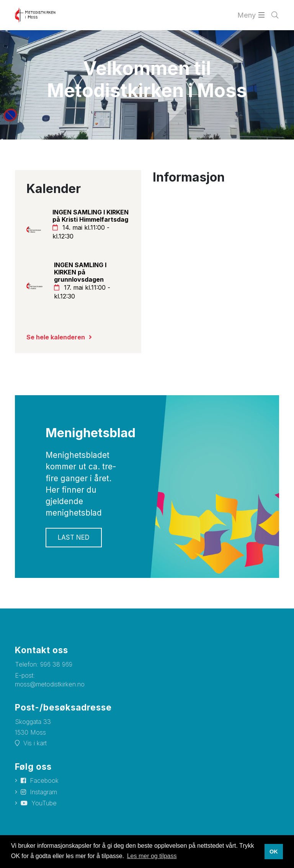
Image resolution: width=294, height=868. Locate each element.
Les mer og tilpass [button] (152, 856)
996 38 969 (56, 664)
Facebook (44, 780)
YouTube (44, 803)
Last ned (74, 537)
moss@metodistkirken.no (50, 684)
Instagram (43, 792)
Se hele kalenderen (56, 337)
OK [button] (274, 852)
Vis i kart (35, 743)
